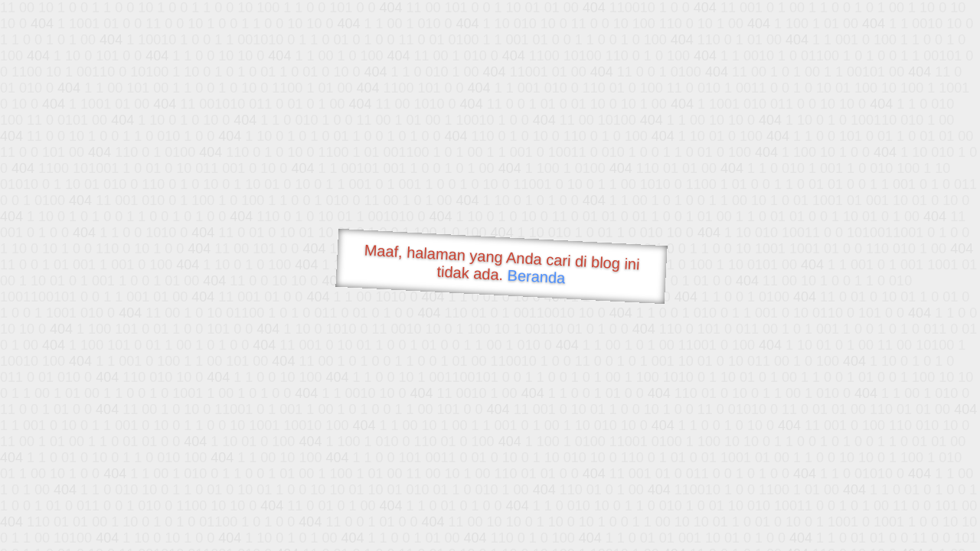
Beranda (536, 276)
